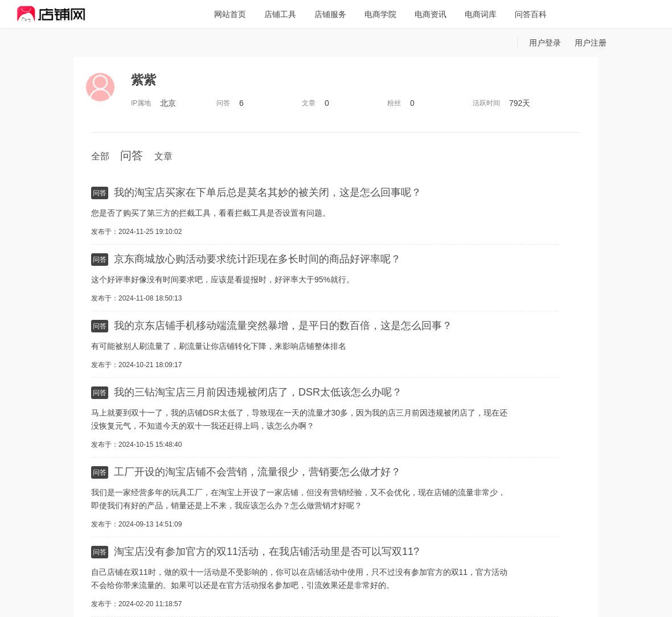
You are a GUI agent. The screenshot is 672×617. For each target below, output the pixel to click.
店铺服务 (330, 14)
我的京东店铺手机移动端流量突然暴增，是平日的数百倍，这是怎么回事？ (283, 326)
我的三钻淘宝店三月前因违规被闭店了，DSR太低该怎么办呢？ (258, 392)
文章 (163, 156)
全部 (100, 156)
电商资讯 (431, 14)
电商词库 (481, 14)
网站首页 (230, 14)
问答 (132, 155)
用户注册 (591, 43)
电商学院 (380, 14)
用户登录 (545, 43)
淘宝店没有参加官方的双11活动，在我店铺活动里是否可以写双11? (267, 552)
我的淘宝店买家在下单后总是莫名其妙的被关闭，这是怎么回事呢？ (268, 192)
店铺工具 (280, 14)
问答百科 (531, 14)
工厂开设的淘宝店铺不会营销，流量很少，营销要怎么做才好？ (257, 472)
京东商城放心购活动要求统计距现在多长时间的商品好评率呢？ (257, 259)
